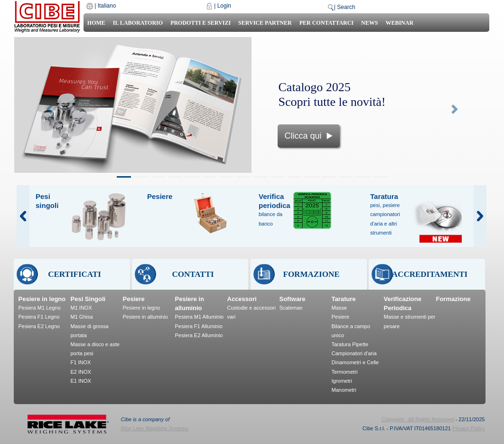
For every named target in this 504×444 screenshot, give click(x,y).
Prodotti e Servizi (201, 23)
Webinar (399, 23)
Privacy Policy (468, 428)
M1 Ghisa (82, 317)
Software (293, 299)
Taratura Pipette (350, 344)
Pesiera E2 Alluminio (199, 335)
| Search (345, 7)
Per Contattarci (327, 23)
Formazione (453, 299)
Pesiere (134, 299)
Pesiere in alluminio (145, 317)
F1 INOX (81, 362)
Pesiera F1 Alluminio (199, 326)
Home (96, 23)
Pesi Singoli (88, 299)
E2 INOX (81, 372)
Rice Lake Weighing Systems (155, 428)
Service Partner (265, 23)
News (369, 23)
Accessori (242, 299)
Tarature (344, 299)
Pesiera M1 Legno (40, 308)
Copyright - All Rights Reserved (418, 419)
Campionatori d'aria (354, 353)
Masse (339, 308)
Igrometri (342, 381)
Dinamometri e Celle (355, 362)
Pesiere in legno (42, 299)
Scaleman (291, 308)
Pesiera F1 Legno (39, 317)
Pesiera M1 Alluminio (200, 317)
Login (224, 6)
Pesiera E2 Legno (39, 326)
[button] (50, 109)
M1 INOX (81, 308)
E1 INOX (81, 381)
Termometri (345, 372)
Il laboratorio (138, 23)
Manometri (344, 390)
